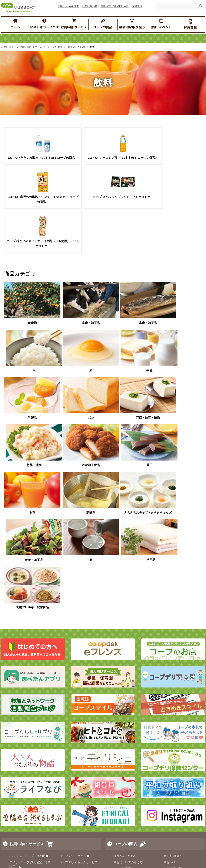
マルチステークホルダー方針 (70, 798)
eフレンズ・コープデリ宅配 (29, 612)
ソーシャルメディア (63, 810)
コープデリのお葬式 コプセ (79, 631)
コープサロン (172, 717)
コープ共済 (18, 665)
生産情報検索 (174, 624)
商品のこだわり (76, 47)
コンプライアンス (19, 731)
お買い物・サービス (27, 599)
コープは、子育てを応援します (184, 747)
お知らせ (56, 785)
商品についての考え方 (128, 618)
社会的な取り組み (25, 688)
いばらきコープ (80, 857)
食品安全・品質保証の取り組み (136, 643)
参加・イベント (127, 688)
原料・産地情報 (175, 631)
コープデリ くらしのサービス (78, 618)
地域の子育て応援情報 (178, 741)
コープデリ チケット (74, 612)
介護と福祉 (67, 637)
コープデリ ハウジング (76, 624)
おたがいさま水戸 (125, 741)
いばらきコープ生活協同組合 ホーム (22, 47)
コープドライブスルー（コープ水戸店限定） (29, 650)
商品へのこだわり (125, 612)
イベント (119, 700)
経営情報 (13, 724)
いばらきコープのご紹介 (23, 718)
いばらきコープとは (26, 706)
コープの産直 (122, 624)
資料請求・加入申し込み (114, 6)
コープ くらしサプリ (177, 771)
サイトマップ (16, 798)
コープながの (146, 857)
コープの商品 (55, 47)
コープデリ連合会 (32, 857)
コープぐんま (125, 857)
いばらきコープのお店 (24, 629)
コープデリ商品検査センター (184, 659)
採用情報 (137, 6)
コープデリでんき (23, 635)
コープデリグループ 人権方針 (78, 729)
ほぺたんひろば (124, 717)
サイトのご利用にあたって (67, 791)
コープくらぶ (122, 724)
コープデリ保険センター (27, 671)
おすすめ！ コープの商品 (130, 661)
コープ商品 (123, 637)
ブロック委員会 (174, 700)
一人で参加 (171, 724)
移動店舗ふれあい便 (22, 641)
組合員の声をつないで (178, 754)
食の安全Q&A (173, 612)
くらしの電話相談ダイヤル (27, 659)
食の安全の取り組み (127, 631)
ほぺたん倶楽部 (124, 754)
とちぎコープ (103, 857)
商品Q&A (170, 618)
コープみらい (57, 857)
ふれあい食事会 (124, 747)
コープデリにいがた (172, 857)
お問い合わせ (90, 6)
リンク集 (56, 804)
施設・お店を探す (69, 6)
